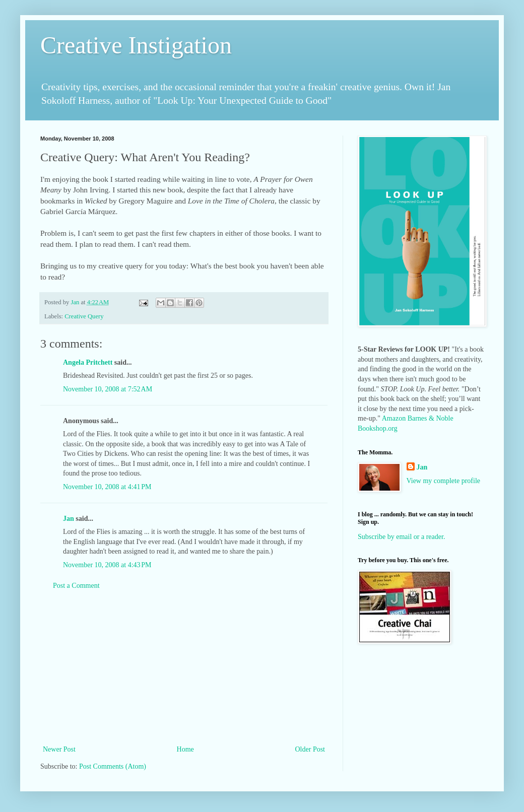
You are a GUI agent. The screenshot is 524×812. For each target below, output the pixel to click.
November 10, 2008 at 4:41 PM (107, 487)
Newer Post (59, 749)
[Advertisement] (184, 667)
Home (185, 749)
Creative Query (84, 316)
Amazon (394, 418)
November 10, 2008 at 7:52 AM (108, 389)
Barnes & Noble (431, 418)
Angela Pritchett (88, 362)
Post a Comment (76, 586)
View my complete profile (444, 481)
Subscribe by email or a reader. (401, 537)
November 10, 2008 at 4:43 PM (107, 565)
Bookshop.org (378, 428)
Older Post (310, 749)
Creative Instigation (136, 45)
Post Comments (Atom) (113, 766)
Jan (69, 519)
